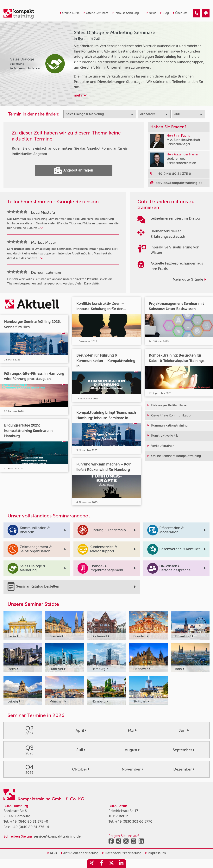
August (132, 750)
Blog (164, 13)
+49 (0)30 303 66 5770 (134, 821)
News (151, 13)
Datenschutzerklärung (122, 853)
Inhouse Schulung (125, 13)
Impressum (155, 853)
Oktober (81, 769)
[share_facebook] (102, 864)
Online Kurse (70, 13)
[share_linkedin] (121, 864)
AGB (52, 853)
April (81, 730)
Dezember (184, 769)
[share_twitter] (111, 864)
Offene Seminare (96, 13)
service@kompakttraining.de (57, 836)
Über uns (180, 13)
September (184, 750)
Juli (81, 750)
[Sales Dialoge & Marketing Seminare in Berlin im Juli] (197, 13)
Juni (184, 730)
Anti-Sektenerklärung (79, 853)
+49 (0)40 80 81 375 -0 (29, 821)
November (132, 769)
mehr (80, 95)
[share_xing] (92, 864)
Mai (132, 730)
